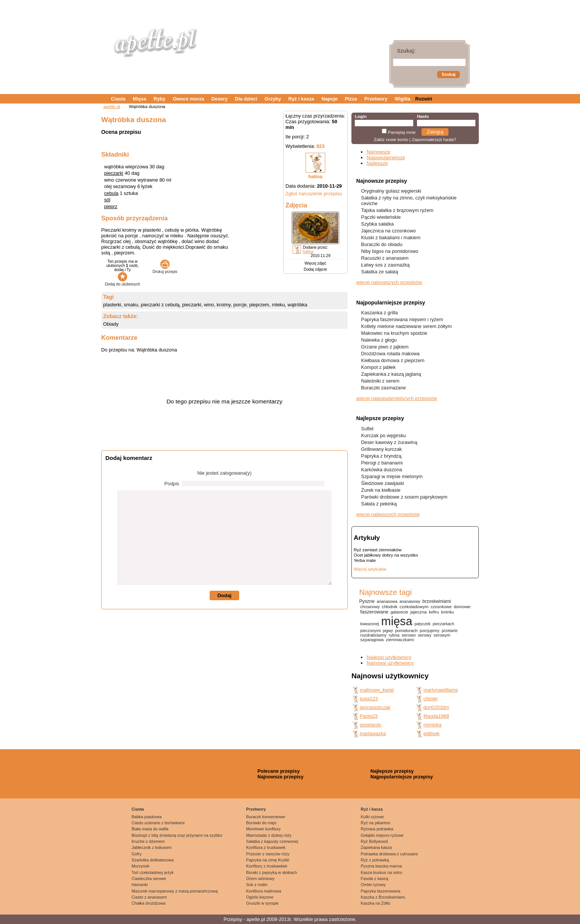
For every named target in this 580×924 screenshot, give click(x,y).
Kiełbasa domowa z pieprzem (393, 360)
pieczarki (114, 173)
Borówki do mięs (261, 823)
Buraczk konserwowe (266, 817)
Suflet (368, 429)
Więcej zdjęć (315, 263)
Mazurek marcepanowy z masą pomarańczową (175, 891)
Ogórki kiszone (260, 897)
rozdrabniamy (373, 635)
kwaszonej (370, 624)
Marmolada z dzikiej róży (269, 835)
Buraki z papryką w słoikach (271, 872)
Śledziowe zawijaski (383, 483)
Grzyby (273, 99)
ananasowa (387, 601)
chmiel (430, 699)
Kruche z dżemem (148, 841)
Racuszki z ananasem (385, 258)
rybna (394, 635)
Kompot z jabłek (379, 367)
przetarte (450, 631)
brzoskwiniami (437, 601)
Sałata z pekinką (379, 504)
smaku (131, 305)
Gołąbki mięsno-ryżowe (382, 835)
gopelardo (371, 725)
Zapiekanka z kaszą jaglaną (391, 374)
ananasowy (410, 601)
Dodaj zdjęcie (315, 269)
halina (316, 176)
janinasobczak (375, 707)
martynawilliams (441, 690)
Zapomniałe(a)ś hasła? (434, 140)
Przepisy (233, 919)
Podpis (172, 484)
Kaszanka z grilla (380, 313)
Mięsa (140, 99)
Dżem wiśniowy (260, 879)
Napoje (330, 99)
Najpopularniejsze (386, 158)
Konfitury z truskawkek (267, 866)
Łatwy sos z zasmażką (386, 265)
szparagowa (372, 640)
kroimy (224, 305)
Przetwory (376, 99)
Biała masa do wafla (150, 829)
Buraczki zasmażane (384, 388)
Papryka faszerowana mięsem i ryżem (402, 319)
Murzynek (140, 866)
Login (361, 116)
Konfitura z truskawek (266, 847)
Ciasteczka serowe (149, 879)
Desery (220, 99)
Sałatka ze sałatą (380, 272)
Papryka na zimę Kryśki (268, 860)
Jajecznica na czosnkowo (389, 231)
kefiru (434, 612)
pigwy (388, 631)
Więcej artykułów (370, 569)
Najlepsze (377, 163)
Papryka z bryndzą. (382, 456)
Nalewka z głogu (379, 340)
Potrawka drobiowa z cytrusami (390, 854)
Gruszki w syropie (262, 903)
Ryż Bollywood (374, 841)
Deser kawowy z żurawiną (389, 442)
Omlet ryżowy (373, 885)
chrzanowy (370, 607)
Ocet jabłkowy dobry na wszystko (386, 555)
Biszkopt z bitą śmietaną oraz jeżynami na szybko (177, 835)
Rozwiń (424, 99)
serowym (442, 635)
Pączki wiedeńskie (381, 217)
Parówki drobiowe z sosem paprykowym (404, 497)
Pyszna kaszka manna (382, 866)
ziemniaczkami (400, 640)
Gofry (137, 854)
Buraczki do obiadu (382, 244)
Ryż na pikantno (376, 823)
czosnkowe (441, 607)
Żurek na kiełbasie (381, 490)
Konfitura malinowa (264, 891)
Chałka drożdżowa (148, 903)
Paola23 (369, 716)
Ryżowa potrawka (377, 829)
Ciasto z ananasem (149, 897)
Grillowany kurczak (382, 449)
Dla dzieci (246, 99)
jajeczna (418, 612)
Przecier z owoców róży (268, 854)
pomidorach (406, 631)
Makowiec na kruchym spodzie (394, 333)
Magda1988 (436, 716)
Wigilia (402, 99)
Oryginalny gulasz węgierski (391, 191)
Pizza (351, 99)
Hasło (423, 116)
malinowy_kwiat (377, 690)
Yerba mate (365, 560)
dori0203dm (436, 707)
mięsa (397, 621)
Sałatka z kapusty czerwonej (272, 841)
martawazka (373, 733)
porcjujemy (430, 631)
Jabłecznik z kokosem (152, 847)
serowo (409, 635)
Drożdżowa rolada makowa (390, 354)
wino (209, 305)
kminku (448, 612)
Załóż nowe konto (391, 140)
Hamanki (140, 885)
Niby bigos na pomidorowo (390, 251)
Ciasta (118, 99)
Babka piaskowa (147, 817)
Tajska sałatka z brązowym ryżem (397, 210)
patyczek (422, 624)
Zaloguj (435, 132)
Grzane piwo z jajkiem (385, 347)
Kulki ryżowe (372, 817)
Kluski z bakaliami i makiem (391, 238)
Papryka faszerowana (381, 891)
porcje (240, 305)
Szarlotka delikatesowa (153, 860)
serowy (425, 635)
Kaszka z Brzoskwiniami (383, 897)
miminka (433, 725)
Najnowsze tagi (385, 592)
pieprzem (259, 305)
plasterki (112, 305)
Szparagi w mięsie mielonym (392, 476)
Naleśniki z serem (380, 381)
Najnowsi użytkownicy (390, 663)
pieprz (111, 206)
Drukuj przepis (165, 270)
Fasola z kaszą (375, 879)
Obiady (111, 324)
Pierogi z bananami (382, 463)
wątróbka (297, 305)
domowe (462, 606)
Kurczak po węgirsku (384, 435)
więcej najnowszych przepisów (389, 282)
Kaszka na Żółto (376, 903)
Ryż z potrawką (375, 860)
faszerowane (374, 612)
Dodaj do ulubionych (123, 282)
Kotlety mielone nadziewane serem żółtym (407, 326)
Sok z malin (257, 885)
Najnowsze (379, 152)
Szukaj (448, 74)
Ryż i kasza (301, 99)
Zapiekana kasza (376, 847)
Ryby (159, 99)
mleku (278, 305)
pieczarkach (443, 624)
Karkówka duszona (382, 470)
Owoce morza (188, 99)
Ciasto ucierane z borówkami (158, 823)
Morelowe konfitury (263, 829)
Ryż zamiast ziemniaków (378, 550)
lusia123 (369, 699)
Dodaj (224, 595)
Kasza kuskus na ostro (382, 872)
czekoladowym (414, 606)
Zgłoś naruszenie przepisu (314, 194)
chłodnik (390, 607)
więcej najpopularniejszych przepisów (397, 398)
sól (107, 200)
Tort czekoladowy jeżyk (153, 872)
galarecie (399, 612)
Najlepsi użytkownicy (389, 657)
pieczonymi (370, 631)
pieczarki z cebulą (160, 305)
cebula (111, 193)
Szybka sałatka (378, 224)
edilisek (432, 733)
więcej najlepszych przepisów (388, 514)
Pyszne (367, 601)
